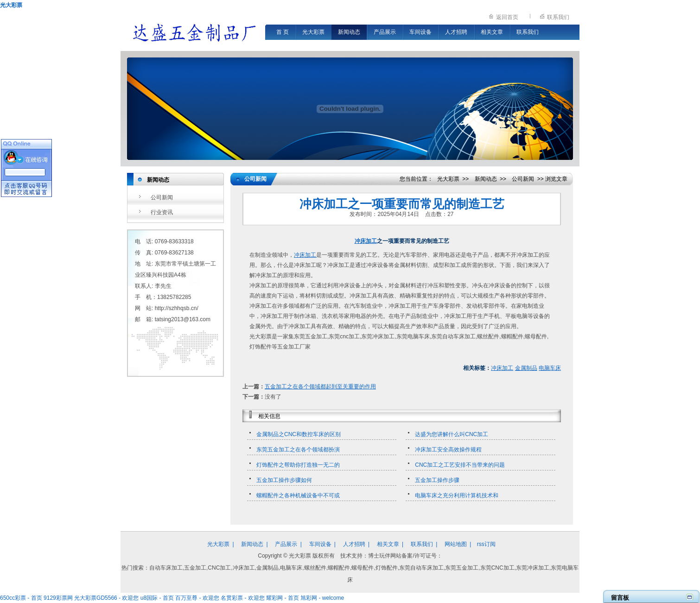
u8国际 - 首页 (157, 598)
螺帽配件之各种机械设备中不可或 (298, 495)
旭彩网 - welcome (322, 598)
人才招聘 (456, 32)
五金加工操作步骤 (437, 480)
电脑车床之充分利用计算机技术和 (457, 495)
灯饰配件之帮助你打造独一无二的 (298, 465)
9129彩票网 (58, 598)
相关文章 (492, 32)
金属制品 (526, 368)
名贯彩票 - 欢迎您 (243, 598)
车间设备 (420, 32)
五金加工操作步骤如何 (284, 480)
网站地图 (456, 544)
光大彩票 (11, 5)
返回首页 (507, 17)
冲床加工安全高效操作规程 (448, 450)
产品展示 (385, 32)
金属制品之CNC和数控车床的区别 (299, 434)
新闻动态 (349, 32)
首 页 (283, 32)
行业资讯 (162, 212)
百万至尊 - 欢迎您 (197, 598)
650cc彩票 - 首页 (21, 598)
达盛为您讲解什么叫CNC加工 (452, 434)
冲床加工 (366, 241)
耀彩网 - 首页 (283, 598)
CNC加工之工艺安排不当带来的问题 (460, 465)
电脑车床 (550, 368)
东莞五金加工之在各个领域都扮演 (298, 450)
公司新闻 (162, 197)
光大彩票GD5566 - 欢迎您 (106, 598)
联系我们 (558, 17)
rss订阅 (486, 544)
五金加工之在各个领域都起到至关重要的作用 (320, 387)
